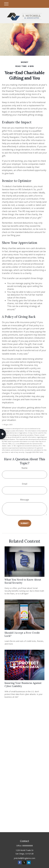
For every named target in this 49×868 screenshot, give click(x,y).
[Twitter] (24, 862)
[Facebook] (20, 862)
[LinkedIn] (29, 862)
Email (25, 484)
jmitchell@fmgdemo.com (24, 858)
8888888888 (28, 846)
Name (24, 468)
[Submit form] (25, 523)
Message (25, 500)
